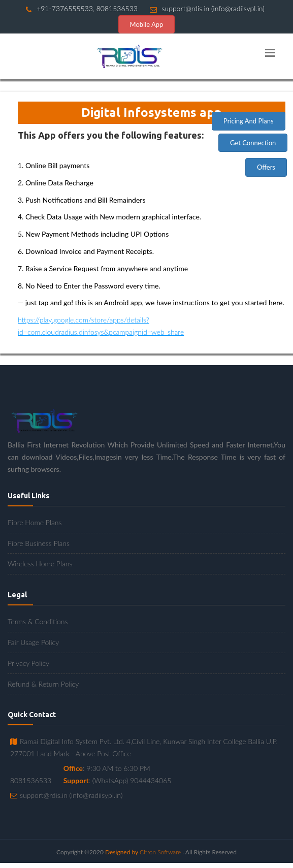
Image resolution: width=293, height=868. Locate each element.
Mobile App (147, 24)
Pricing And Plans (249, 121)
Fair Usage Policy (33, 642)
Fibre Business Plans (39, 543)
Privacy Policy (28, 663)
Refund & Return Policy (43, 684)
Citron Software (160, 852)
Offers (266, 167)
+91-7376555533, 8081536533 (82, 8)
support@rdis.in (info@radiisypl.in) (207, 8)
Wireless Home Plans (40, 564)
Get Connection (253, 143)
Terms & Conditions (38, 621)
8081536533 (31, 780)
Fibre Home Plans (35, 522)
